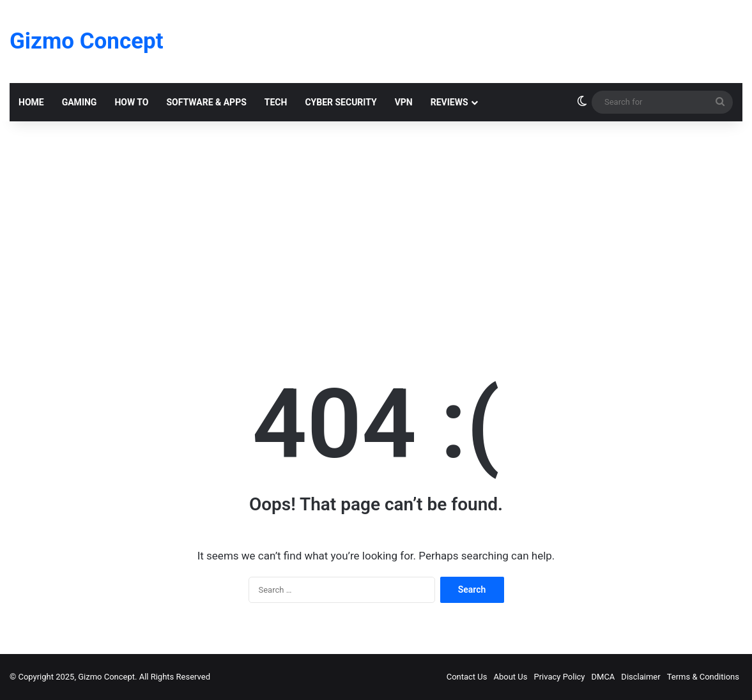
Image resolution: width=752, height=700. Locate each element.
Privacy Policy (559, 677)
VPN (404, 102)
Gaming (80, 102)
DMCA (603, 677)
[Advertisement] (376, 230)
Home (31, 102)
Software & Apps (206, 102)
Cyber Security (341, 102)
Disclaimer (641, 677)
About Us (511, 677)
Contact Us (467, 677)
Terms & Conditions (703, 677)
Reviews (449, 102)
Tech (276, 102)
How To (131, 102)
